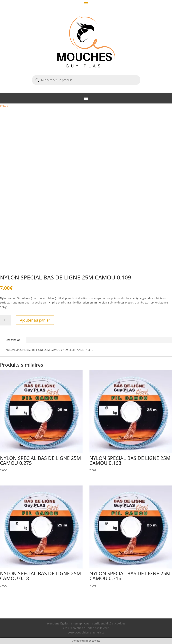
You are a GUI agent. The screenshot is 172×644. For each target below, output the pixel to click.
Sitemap (76, 623)
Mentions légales (58, 623)
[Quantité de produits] (6, 320)
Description (13, 340)
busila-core (102, 628)
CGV (87, 623)
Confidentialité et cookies (109, 623)
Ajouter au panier (35, 320)
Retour (4, 106)
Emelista (99, 632)
